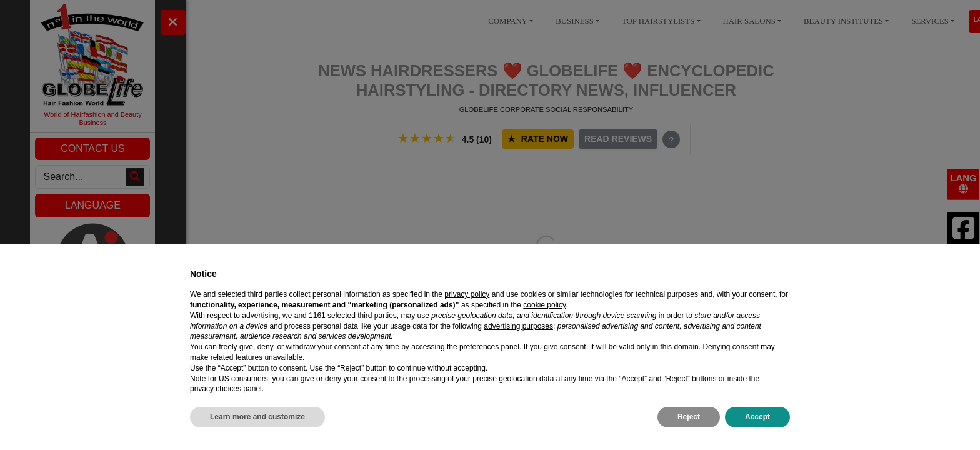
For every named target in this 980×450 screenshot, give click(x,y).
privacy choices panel (226, 389)
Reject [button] (689, 417)
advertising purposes (518, 326)
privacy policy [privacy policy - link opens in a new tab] (467, 294)
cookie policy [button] (544, 305)
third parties (377, 316)
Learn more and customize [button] (257, 417)
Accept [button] (757, 417)
